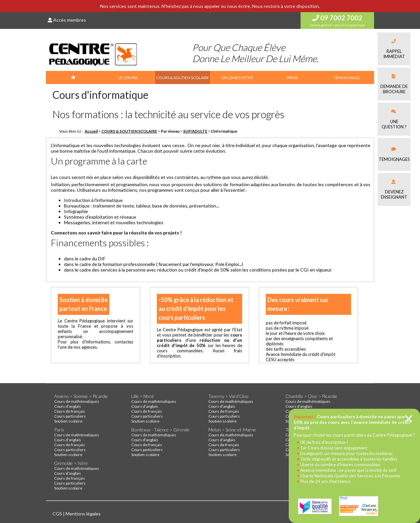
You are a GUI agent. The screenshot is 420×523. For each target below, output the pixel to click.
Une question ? (394, 119)
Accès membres (67, 20)
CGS (58, 514)
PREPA (292, 78)
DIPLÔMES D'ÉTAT (237, 78)
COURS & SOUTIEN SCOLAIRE (183, 78)
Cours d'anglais (68, 406)
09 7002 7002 (337, 18)
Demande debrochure (394, 84)
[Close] (409, 419)
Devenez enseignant (394, 190)
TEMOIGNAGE (347, 78)
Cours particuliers (70, 416)
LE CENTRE (128, 78)
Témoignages (394, 154)
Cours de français (70, 411)
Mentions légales (83, 514)
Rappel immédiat (394, 49)
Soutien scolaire (68, 421)
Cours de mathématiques (77, 401)
